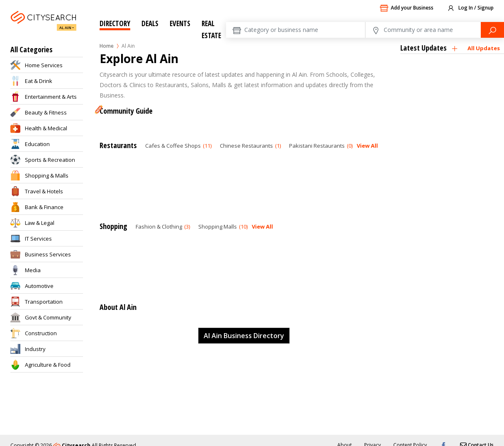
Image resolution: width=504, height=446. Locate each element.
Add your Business (407, 8)
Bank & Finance (44, 207)
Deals (150, 23)
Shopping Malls (223, 227)
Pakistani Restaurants (321, 146)
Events (180, 23)
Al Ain (65, 28)
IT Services (38, 239)
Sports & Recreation (50, 160)
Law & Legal (40, 223)
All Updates (484, 48)
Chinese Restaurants (250, 146)
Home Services (44, 65)
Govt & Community (48, 317)
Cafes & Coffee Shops (178, 146)
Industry (35, 349)
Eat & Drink (39, 81)
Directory (115, 23)
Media (33, 270)
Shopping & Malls (47, 175)
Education (37, 144)
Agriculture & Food (48, 365)
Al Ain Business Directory (244, 336)
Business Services (48, 254)
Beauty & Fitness (46, 112)
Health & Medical (46, 128)
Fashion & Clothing (163, 227)
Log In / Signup (470, 8)
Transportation (44, 302)
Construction (41, 333)
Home (107, 46)
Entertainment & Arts (51, 97)
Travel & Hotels (44, 191)
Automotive (39, 286)
